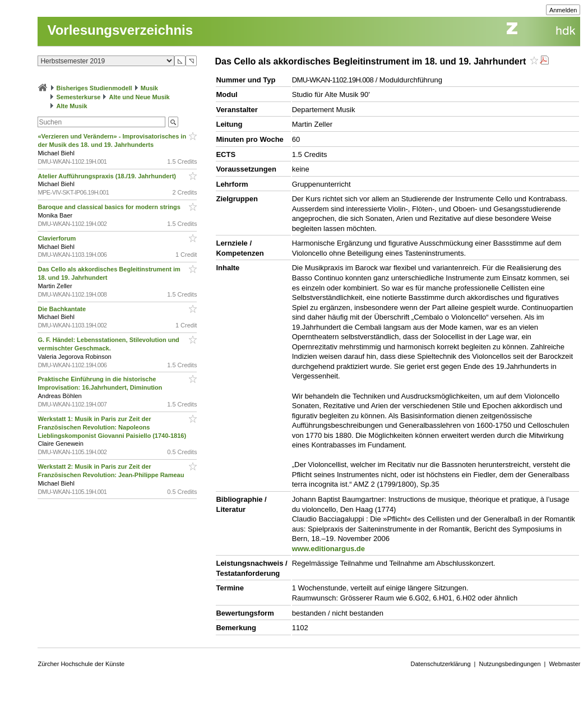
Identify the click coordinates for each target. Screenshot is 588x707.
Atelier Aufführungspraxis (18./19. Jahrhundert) (108, 176)
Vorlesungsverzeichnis (120, 30)
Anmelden (563, 10)
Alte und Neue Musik (140, 97)
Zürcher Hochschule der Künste (81, 664)
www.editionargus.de (328, 549)
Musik (149, 88)
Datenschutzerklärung (441, 664)
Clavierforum (57, 238)
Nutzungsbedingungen (510, 664)
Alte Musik (72, 106)
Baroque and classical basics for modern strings (110, 207)
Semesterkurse (79, 97)
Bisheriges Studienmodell (94, 88)
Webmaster (564, 664)
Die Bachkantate (62, 309)
